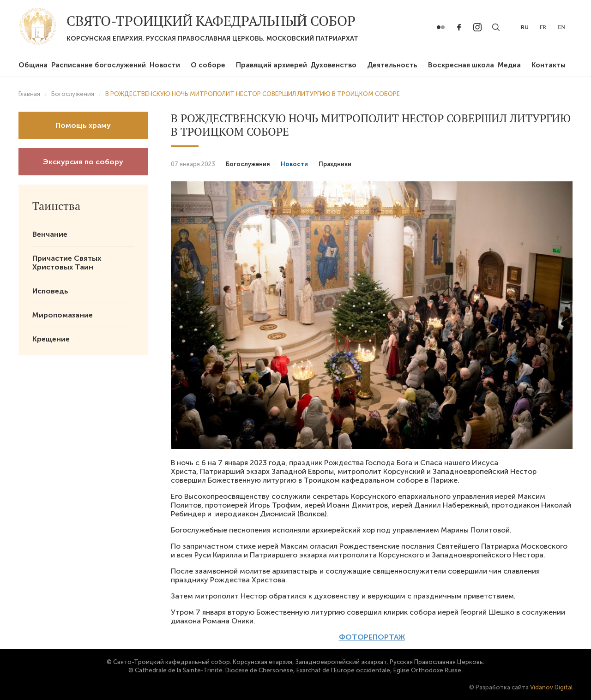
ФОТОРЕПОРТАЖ (372, 637)
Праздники (335, 164)
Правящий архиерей (271, 65)
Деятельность (392, 65)
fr (543, 27)
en (561, 27)
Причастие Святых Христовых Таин (67, 263)
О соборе (208, 65)
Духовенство (333, 65)
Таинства (56, 206)
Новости (165, 65)
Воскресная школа (461, 65)
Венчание (50, 234)
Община (33, 65)
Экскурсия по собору (83, 162)
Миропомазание (63, 315)
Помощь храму (83, 125)
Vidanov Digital (551, 687)
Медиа (509, 65)
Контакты (549, 65)
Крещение (51, 339)
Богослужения (248, 164)
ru (525, 27)
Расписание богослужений (99, 65)
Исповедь (50, 291)
